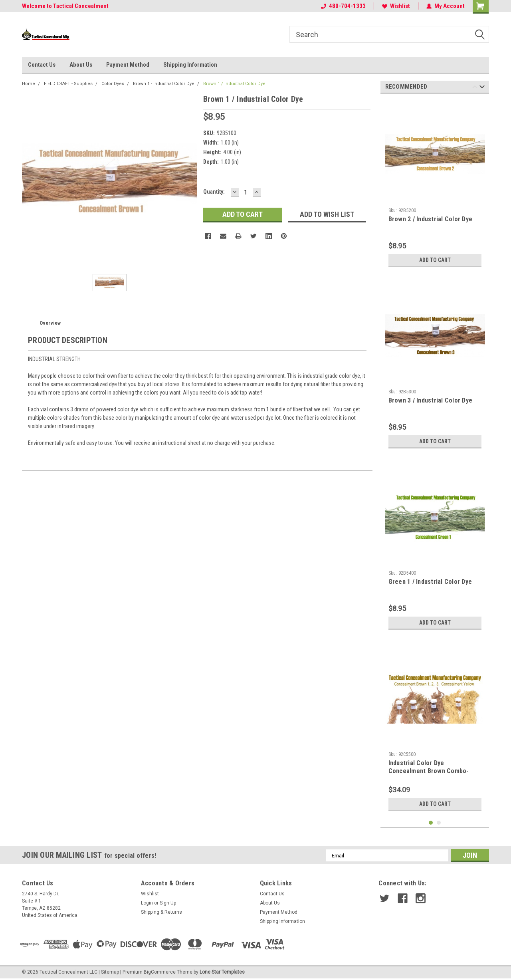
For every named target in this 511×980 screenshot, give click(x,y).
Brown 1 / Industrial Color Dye (234, 84)
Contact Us (42, 65)
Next (482, 88)
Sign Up (168, 903)
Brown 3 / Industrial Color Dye (431, 400)
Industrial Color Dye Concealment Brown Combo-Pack (429, 771)
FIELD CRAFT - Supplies (68, 84)
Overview (50, 323)
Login (147, 903)
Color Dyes (113, 84)
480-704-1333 (343, 6)
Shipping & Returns (161, 912)
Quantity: (214, 192)
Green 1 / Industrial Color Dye (430, 582)
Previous (475, 88)
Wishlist (396, 6)
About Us (81, 65)
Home (29, 84)
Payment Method (128, 65)
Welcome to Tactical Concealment (65, 6)
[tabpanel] (435, 185)
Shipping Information (190, 65)
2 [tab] (439, 823)
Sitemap (110, 972)
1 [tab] (431, 823)
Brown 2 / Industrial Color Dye (431, 219)
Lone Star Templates (222, 972)
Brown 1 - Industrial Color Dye (164, 84)
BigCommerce (160, 972)
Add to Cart (435, 260)
